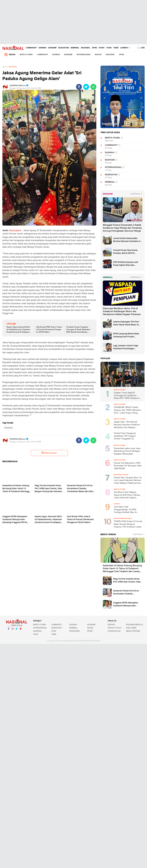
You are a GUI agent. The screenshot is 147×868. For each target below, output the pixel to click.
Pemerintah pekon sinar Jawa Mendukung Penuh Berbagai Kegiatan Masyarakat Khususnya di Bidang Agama (127, 451)
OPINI (94, 48)
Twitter (17, 630)
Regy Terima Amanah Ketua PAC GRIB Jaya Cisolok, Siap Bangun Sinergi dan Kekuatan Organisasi (127, 581)
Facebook (9, 630)
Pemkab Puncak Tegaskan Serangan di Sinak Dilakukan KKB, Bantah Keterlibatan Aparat (78, 330)
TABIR (116, 48)
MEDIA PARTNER (133, 631)
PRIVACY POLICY (115, 628)
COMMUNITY (31, 48)
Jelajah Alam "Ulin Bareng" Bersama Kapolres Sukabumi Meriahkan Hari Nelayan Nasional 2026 (127, 425)
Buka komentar (49, 453)
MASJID (98, 55)
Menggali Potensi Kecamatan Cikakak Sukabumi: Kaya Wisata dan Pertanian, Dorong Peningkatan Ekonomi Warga (123, 228)
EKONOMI (52, 48)
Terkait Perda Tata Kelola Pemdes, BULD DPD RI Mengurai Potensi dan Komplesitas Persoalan (125, 252)
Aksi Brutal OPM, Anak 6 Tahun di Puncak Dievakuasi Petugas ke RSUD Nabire (49, 330)
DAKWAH (42, 48)
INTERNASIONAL (84, 55)
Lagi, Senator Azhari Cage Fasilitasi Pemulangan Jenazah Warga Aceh (126, 347)
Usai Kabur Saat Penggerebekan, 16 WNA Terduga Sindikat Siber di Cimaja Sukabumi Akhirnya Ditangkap (126, 510)
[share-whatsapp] (93, 87)
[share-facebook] (79, 87)
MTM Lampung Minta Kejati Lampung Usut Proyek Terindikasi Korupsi (126, 336)
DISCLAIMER (131, 628)
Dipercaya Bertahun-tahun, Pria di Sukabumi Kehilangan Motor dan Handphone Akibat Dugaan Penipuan (122, 311)
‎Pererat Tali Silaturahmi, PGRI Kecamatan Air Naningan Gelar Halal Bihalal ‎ (128, 466)
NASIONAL (86, 48)
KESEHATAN (64, 48)
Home (5, 67)
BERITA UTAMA (26, 55)
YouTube (21, 630)
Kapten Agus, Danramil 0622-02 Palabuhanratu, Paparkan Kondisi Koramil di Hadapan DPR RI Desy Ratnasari (19, 330)
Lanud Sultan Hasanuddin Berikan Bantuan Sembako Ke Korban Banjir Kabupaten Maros (127, 240)
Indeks (10, 55)
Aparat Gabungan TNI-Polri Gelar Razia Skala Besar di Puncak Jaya (126, 324)
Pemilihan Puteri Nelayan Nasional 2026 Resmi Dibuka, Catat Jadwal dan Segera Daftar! (127, 495)
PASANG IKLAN (114, 631)
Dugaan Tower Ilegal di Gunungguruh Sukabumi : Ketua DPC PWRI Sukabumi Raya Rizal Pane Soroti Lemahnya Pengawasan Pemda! (127, 396)
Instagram (13, 630)
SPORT (102, 48)
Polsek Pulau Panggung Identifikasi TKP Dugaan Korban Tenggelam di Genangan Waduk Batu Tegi (127, 436)
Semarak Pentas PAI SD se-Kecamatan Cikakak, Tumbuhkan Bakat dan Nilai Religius (126, 593)
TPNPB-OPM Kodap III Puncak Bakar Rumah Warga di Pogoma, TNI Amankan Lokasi (128, 524)
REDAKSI (111, 625)
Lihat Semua (135, 194)
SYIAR (109, 48)
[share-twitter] (86, 87)
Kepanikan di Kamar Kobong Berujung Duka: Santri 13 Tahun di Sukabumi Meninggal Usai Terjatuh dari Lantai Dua (122, 569)
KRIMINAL (75, 48)
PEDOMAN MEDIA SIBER (135, 625)
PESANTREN (74, 631)
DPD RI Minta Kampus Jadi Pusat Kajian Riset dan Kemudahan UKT (126, 264)
